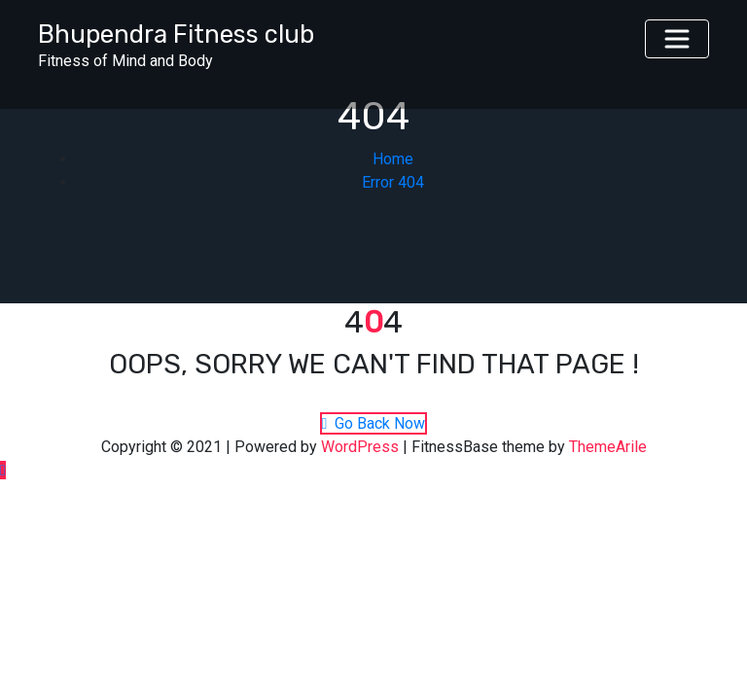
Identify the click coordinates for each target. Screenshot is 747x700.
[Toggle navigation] (677, 39)
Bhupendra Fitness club (176, 34)
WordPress (360, 447)
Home (393, 159)
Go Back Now (374, 423)
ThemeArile (608, 447)
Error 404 (393, 182)
